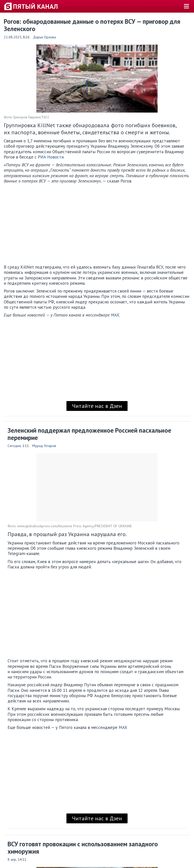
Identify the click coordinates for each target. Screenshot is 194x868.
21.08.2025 (13, 37)
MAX (115, 315)
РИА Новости (51, 157)
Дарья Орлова (44, 37)
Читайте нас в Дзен (97, 406)
